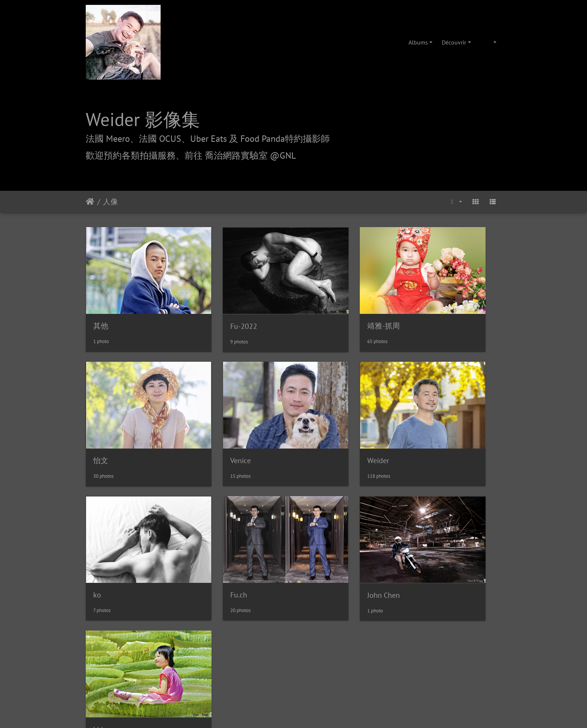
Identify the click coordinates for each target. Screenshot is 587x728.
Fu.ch (422, 419)
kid (205, 532)
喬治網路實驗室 (272, 620)
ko (311, 419)
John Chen (110, 532)
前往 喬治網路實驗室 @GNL (240, 155)
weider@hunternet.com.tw (293, 682)
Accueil (90, 202)
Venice (104, 419)
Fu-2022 (213, 305)
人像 (110, 202)
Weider (211, 419)
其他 (101, 305)
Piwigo (311, 577)
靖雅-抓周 (323, 305)
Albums (418, 42)
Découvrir (454, 42)
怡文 (421, 305)
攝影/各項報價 (317, 620)
